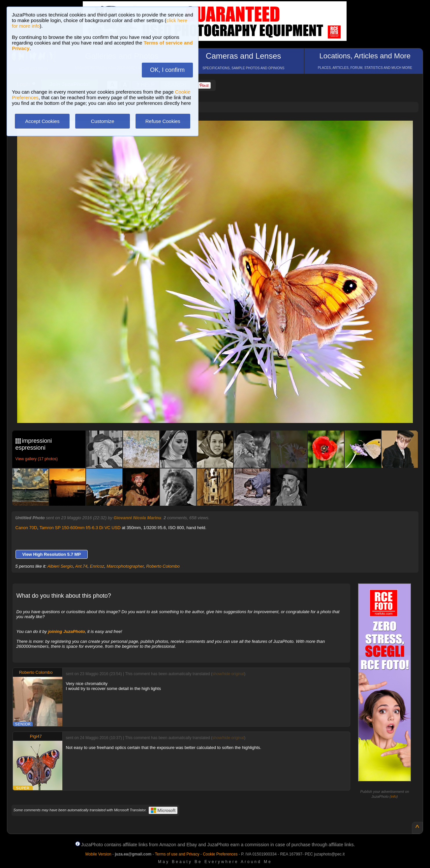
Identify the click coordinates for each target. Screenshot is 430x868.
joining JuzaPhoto (67, 631)
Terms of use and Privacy (177, 854)
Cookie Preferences (220, 854)
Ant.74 (81, 566)
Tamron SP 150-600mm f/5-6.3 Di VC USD (80, 528)
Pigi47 (36, 736)
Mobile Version (98, 854)
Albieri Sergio (60, 566)
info (394, 796)
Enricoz (97, 566)
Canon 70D (26, 528)
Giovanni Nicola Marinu (137, 518)
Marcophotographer (125, 566)
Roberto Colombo (163, 566)
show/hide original (228, 674)
